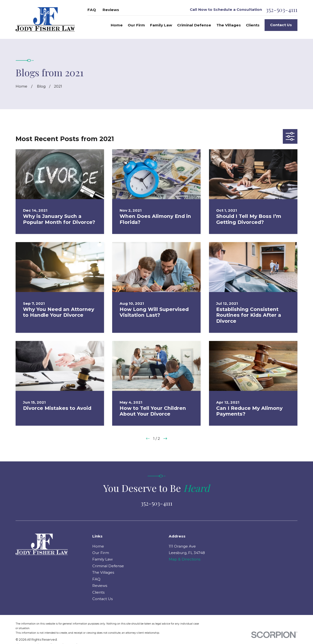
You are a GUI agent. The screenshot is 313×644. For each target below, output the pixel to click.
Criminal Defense (108, 566)
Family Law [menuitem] (161, 25)
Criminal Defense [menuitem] (194, 25)
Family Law (102, 559)
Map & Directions (185, 559)
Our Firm (101, 553)
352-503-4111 (282, 10)
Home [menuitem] (117, 25)
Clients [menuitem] (253, 25)
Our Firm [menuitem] (136, 25)
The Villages (103, 572)
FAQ (92, 10)
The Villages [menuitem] (229, 25)
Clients (98, 592)
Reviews (111, 10)
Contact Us (281, 25)
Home (98, 546)
